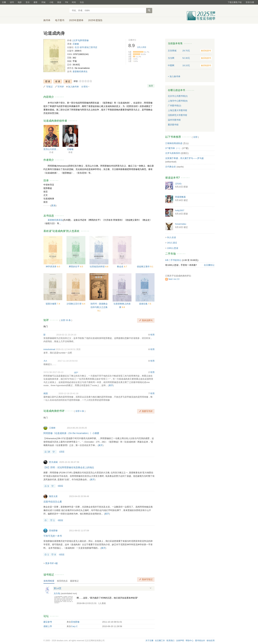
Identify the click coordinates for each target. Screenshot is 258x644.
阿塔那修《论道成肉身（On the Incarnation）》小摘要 (71, 433)
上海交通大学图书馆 (177, 110)
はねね (178, 183)
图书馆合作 (200, 641)
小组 (51, 2)
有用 (152, 335)
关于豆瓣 (149, 641)
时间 (74, 2)
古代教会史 (171, 167)
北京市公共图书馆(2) (178, 96)
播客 (36, 2)
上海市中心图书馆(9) (178, 101)
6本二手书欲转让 (173, 260)
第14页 (58, 588)
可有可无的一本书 (53, 536)
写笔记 (49, 87)
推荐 (151, 86)
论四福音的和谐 (97, 267)
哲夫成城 (53, 462)
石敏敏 (76, 44)
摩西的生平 (74, 267)
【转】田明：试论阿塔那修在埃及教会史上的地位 (69, 467)
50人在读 (171, 237)
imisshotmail (49, 349)
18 (49, 452)
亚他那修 (53, 531)
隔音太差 (53, 496)
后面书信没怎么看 (53, 502)
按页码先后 (62, 581)
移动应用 (211, 641)
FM (67, 2)
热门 (46, 326)
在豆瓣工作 (160, 641)
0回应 (60, 486)
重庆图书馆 (173, 125)
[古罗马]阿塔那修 (81, 40)
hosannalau (181, 224)
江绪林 (52, 428)
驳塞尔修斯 (51, 304)
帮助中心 (190, 641)
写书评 (61, 87)
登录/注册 (250, 2)
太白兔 (57, 593)
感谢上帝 (48, 626)
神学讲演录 (51, 267)
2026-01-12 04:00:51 (66, 349)
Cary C (74, 626)
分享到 (84, 87)
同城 (43, 2)
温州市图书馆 (174, 120)
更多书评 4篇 (52, 563)
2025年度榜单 (76, 20)
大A (45, 361)
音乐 (28, 2)
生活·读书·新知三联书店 (86, 47)
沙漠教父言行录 (74, 304)
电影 (20, 2)
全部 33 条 (66, 320)
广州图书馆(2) (174, 106)
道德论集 (144, 304)
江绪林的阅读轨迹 (174, 143)
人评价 (142, 47)
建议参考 (48, 622)
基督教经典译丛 (80, 72)
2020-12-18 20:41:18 (68, 393)
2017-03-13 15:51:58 (53, 372)
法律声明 (180, 641)
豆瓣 (4, 2)
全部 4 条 (80, 411)
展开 (111, 385)
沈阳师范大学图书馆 (177, 115)
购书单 (47, 20)
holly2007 (180, 210)
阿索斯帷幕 (180, 197)
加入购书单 (73, 87)
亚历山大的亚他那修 (51, 149)
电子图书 (60, 20)
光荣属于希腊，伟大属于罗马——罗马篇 (184, 158)
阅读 (59, 2)
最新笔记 (74, 581)
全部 (195, 137)
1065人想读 (173, 248)
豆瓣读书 (55, 11)
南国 (46, 393)
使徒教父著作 (144, 267)
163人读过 (172, 243)
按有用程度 (49, 581)
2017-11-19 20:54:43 (68, 361)
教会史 (121, 267)
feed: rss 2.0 (174, 279)
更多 (53, 205)
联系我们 (170, 641)
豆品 (82, 2)
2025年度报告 (95, 20)
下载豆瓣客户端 (235, 2)
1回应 (62, 452)
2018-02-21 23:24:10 (66, 335)
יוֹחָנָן (76, 372)
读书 (12, 2)
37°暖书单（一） (173, 148)
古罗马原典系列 (173, 153)
